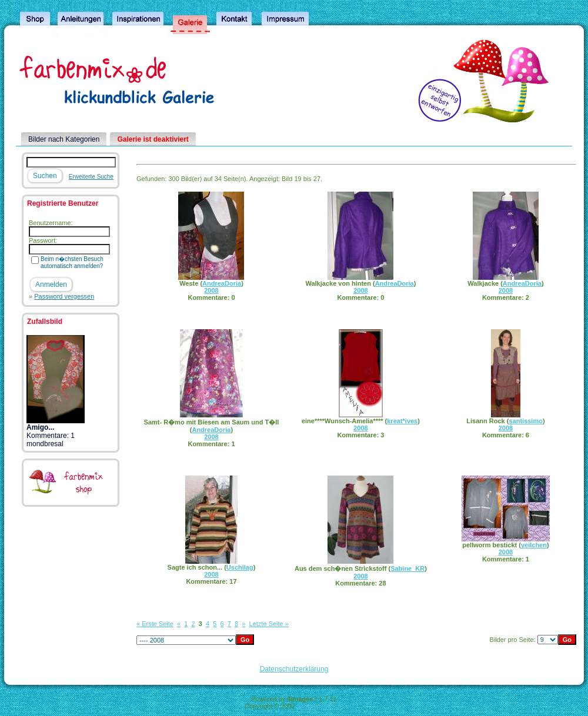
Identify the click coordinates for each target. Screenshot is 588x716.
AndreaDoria (222, 283)
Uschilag (240, 567)
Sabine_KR (407, 568)
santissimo (525, 421)
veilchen (534, 545)
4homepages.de (320, 706)
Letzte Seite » (269, 624)
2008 (211, 290)
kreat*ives (402, 421)
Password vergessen (64, 296)
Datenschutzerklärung (294, 669)
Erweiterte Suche (91, 177)
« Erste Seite (155, 624)
